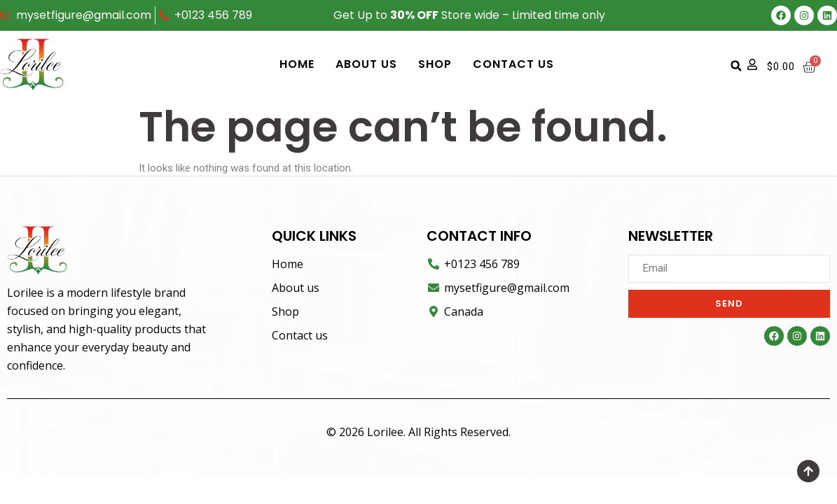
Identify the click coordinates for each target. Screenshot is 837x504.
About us (366, 64)
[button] (736, 66)
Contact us (513, 64)
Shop (435, 64)
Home (297, 64)
